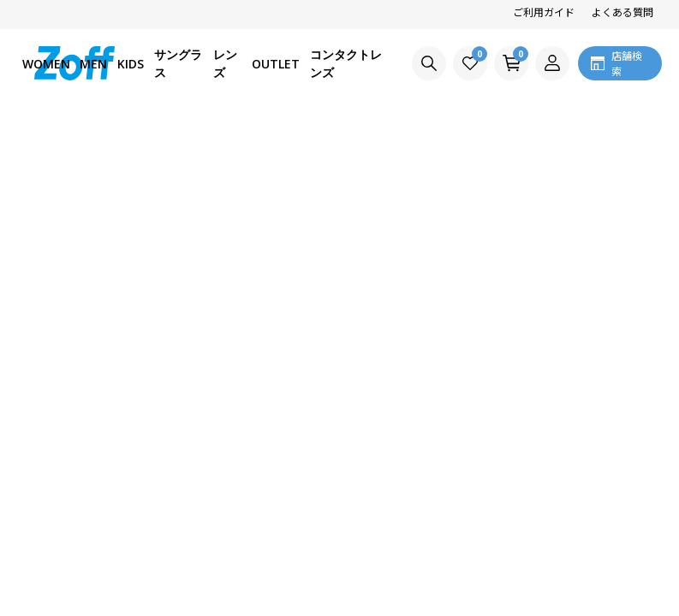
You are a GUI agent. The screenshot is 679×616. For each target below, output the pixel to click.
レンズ (225, 63)
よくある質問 (622, 12)
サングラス (178, 63)
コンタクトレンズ (346, 63)
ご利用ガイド (544, 12)
